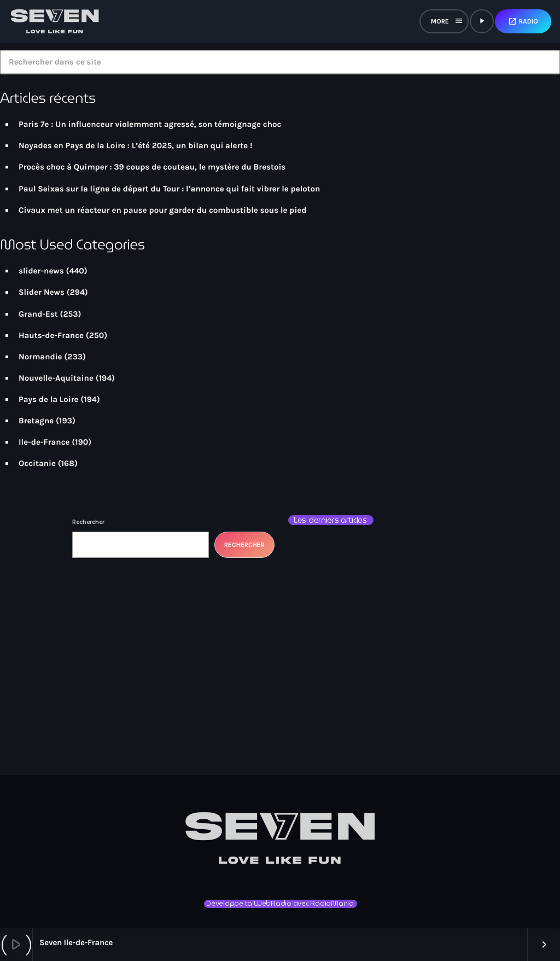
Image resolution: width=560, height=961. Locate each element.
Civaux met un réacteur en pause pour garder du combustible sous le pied (163, 210)
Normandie (40, 357)
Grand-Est (38, 314)
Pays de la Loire (49, 399)
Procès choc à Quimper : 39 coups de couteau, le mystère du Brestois (152, 167)
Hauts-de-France (51, 335)
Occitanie (37, 463)
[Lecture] (482, 21)
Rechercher (88, 522)
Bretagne (36, 421)
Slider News (42, 292)
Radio (523, 21)
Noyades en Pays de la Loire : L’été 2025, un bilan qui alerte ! (135, 145)
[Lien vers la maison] (55, 21)
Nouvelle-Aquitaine (56, 378)
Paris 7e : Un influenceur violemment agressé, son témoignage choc (150, 124)
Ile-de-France (44, 442)
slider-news (41, 271)
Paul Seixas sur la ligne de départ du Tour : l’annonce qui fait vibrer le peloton (169, 189)
